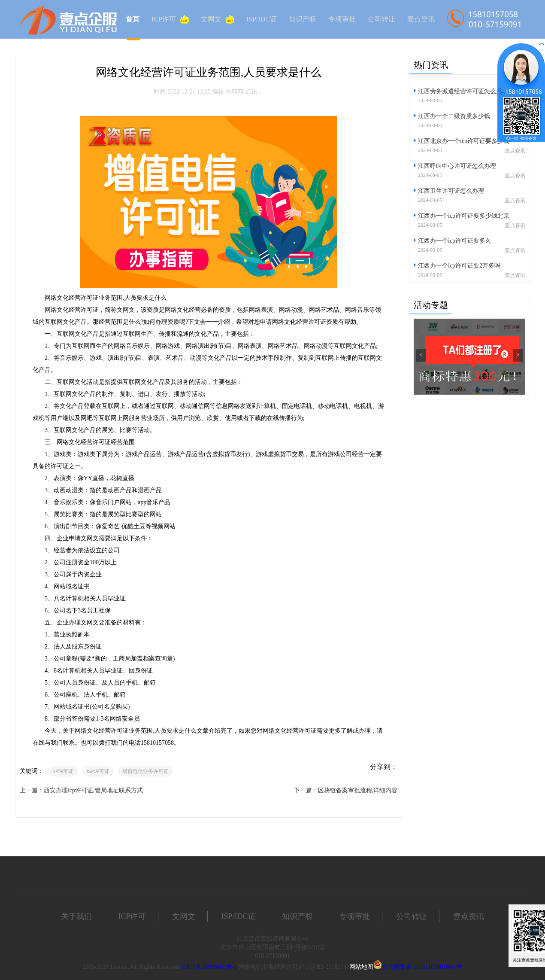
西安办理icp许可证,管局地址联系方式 (93, 790)
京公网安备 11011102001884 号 (422, 967)
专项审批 (342, 19)
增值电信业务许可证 (145, 771)
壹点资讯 (421, 19)
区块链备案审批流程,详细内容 (358, 790)
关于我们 (76, 916)
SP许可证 (63, 771)
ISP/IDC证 (262, 19)
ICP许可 (170, 19)
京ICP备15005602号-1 (208, 967)
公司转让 (381, 19)
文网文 (218, 19)
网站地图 (361, 967)
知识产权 (303, 19)
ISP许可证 (98, 771)
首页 (133, 19)
